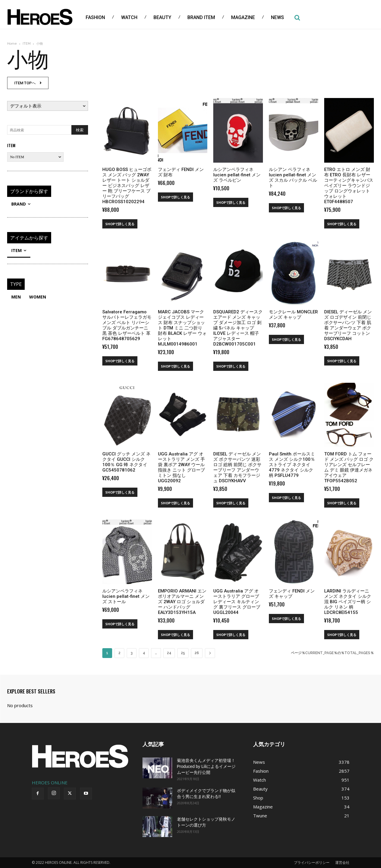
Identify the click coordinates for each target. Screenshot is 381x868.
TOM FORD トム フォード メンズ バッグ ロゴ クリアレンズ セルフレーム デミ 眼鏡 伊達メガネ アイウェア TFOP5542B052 (349, 467)
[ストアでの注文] (48, 106)
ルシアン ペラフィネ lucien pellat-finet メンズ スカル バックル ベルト (293, 178)
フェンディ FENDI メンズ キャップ (292, 594)
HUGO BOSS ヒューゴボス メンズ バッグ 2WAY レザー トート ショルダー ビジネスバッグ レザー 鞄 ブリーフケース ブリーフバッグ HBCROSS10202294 (127, 186)
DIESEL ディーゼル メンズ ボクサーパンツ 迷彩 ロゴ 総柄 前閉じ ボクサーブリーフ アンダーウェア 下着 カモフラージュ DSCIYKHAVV (237, 467)
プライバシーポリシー (312, 862)
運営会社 (342, 862)
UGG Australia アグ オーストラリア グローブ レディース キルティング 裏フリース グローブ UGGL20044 (237, 602)
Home (12, 44)
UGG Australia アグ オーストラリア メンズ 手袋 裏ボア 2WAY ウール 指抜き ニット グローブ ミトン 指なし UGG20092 (181, 467)
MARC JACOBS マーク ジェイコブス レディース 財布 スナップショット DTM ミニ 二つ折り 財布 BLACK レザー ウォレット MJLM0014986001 (182, 328)
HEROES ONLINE (50, 783)
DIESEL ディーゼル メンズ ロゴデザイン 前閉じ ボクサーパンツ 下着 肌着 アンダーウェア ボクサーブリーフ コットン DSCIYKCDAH (348, 325)
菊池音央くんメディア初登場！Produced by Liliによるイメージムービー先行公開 (206, 766)
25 (183, 653)
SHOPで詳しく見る (120, 224)
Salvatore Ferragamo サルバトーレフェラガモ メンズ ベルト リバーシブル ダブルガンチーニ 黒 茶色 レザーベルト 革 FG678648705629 (127, 325)
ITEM (27, 44)
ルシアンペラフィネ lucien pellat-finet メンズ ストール (126, 596)
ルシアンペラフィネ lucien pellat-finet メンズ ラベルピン (237, 175)
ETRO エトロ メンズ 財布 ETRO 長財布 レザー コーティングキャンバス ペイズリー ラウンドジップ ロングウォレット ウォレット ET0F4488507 (349, 186)
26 (197, 653)
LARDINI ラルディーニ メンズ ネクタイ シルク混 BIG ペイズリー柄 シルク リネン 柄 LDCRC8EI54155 (348, 602)
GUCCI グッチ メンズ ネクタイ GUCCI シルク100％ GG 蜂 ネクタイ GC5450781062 (126, 462)
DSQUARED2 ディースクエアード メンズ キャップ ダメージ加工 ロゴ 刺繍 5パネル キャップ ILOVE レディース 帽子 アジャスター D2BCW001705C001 (238, 328)
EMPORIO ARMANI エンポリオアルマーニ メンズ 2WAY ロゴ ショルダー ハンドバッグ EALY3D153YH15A (182, 602)
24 (169, 653)
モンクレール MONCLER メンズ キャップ (293, 315)
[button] (297, 18)
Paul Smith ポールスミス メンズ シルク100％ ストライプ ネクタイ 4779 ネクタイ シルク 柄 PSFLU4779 (292, 465)
